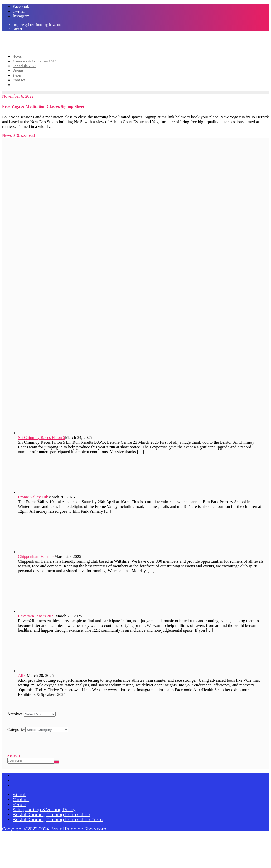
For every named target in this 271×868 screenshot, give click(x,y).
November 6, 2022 (18, 96)
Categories (16, 729)
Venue (19, 805)
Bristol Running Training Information (51, 815)
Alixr (22, 675)
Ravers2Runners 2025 (37, 616)
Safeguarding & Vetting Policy (44, 810)
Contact (21, 800)
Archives (15, 714)
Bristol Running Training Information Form (58, 820)
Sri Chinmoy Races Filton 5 (42, 438)
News (7, 135)
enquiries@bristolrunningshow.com (37, 25)
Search (14, 755)
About (19, 795)
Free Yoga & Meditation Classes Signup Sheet (43, 106)
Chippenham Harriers (36, 557)
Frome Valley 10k (33, 497)
